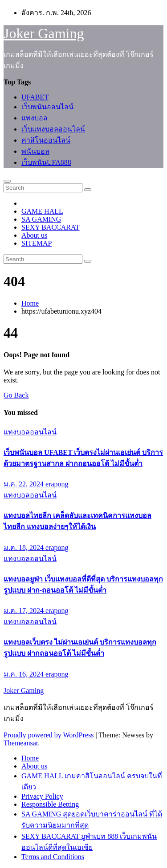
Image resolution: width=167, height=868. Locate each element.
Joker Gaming (44, 33)
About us (34, 235)
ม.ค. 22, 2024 (24, 484)
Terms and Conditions (53, 857)
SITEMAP (37, 243)
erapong (57, 484)
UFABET (35, 97)
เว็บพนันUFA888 (46, 162)
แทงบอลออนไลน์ (30, 432)
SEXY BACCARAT (51, 227)
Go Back (16, 395)
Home (30, 303)
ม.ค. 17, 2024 (24, 611)
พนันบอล (35, 151)
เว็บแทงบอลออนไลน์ (53, 129)
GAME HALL (42, 211)
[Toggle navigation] (7, 181)
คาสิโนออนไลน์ (46, 140)
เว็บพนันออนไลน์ (47, 107)
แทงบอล (35, 118)
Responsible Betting (50, 804)
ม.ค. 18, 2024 (24, 547)
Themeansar (21, 743)
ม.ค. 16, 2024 (24, 674)
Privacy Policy (42, 796)
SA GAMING (41, 219)
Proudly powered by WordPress (49, 735)
